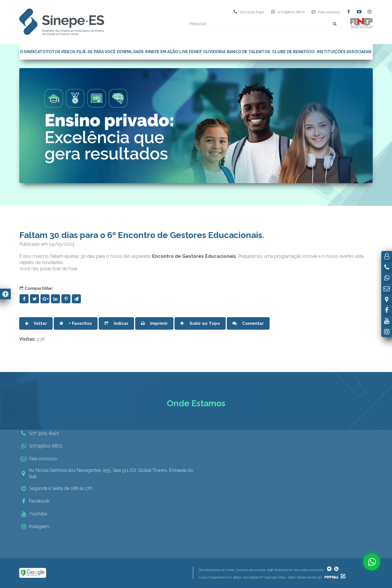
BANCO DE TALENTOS (248, 52)
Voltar (36, 323)
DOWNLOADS (130, 52)
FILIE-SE (85, 52)
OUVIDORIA (214, 52)
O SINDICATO (33, 52)
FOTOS (53, 52)
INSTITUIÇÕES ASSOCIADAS (344, 52)
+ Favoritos (76, 323)
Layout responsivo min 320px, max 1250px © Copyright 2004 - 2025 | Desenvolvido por (269, 577)
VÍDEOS (68, 52)
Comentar (248, 323)
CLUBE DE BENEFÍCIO (293, 52)
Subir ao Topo (200, 323)
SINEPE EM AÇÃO (162, 52)
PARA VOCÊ (105, 52)
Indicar (116, 323)
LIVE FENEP (191, 52)
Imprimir (154, 323)
